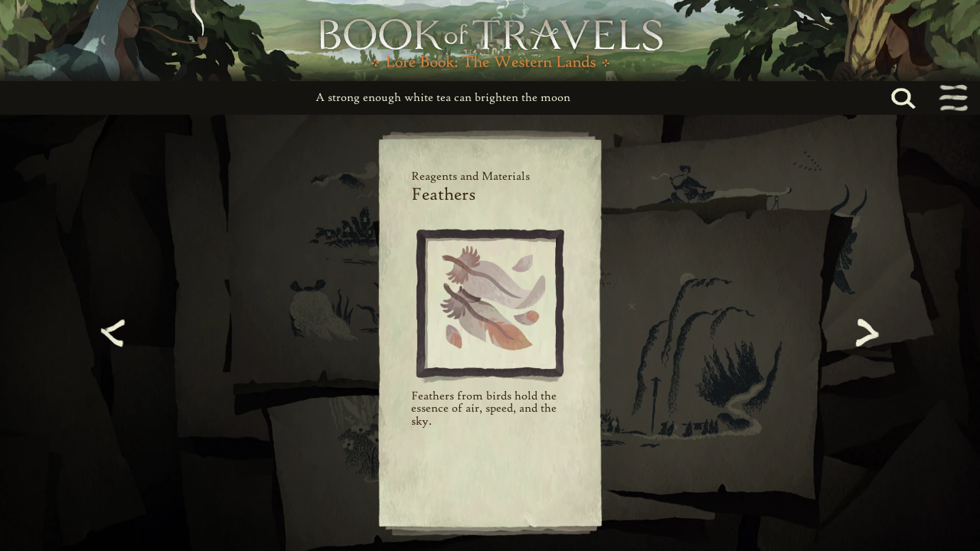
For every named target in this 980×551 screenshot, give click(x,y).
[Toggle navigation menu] (952, 98)
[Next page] (865, 333)
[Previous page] (115, 333)
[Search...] (920, 98)
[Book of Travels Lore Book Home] (490, 41)
